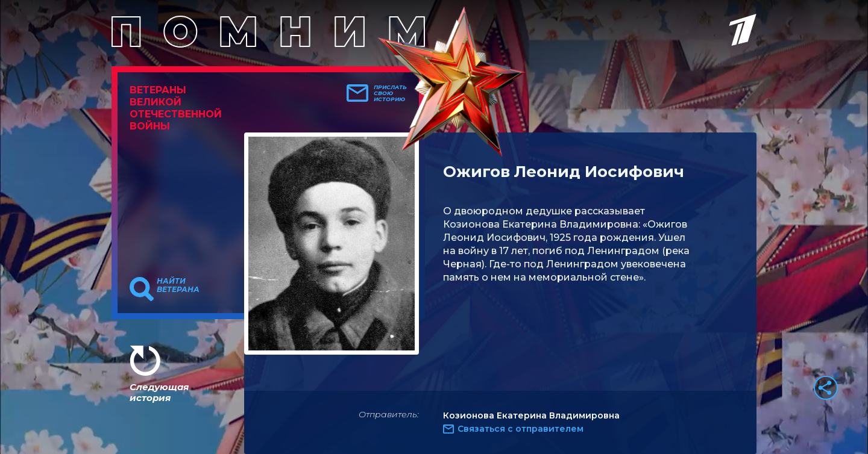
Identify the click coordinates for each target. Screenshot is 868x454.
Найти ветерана (178, 285)
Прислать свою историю (390, 93)
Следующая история (159, 392)
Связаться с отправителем (520, 429)
